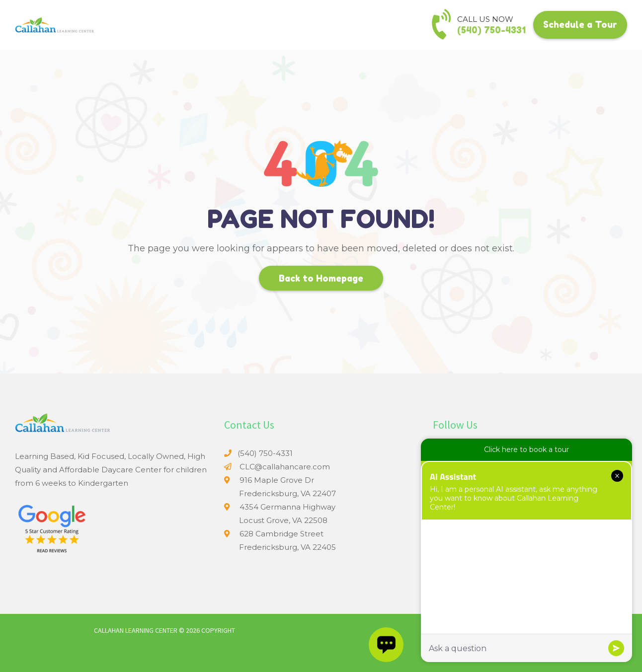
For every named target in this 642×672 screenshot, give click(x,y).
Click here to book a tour (526, 449)
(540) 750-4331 (491, 30)
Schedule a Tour (580, 24)
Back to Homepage (321, 278)
